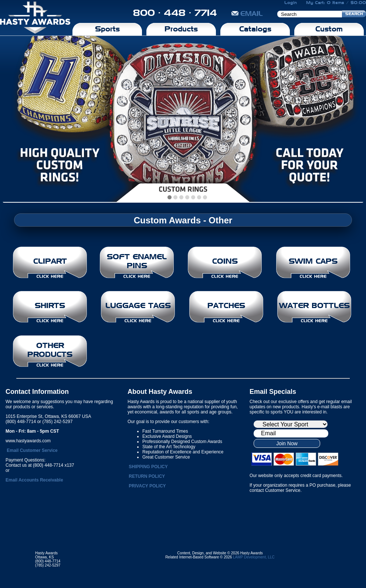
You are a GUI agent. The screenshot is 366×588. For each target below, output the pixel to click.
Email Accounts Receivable (34, 480)
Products (181, 29)
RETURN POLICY (147, 476)
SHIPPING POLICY (148, 467)
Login (291, 3)
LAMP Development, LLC (254, 557)
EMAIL (247, 13)
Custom (329, 29)
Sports (107, 29)
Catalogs (255, 29)
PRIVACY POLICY (147, 486)
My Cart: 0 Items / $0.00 (336, 3)
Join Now (287, 443)
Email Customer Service (32, 450)
